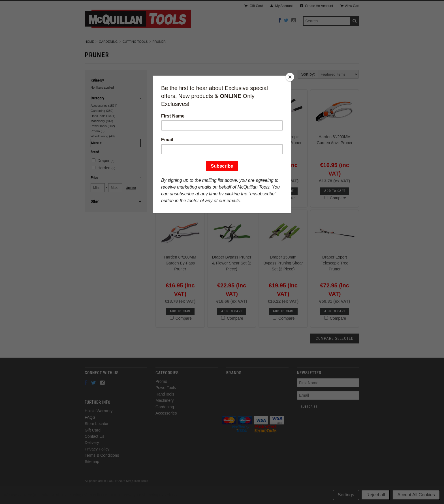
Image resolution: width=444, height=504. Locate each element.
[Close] (290, 77)
